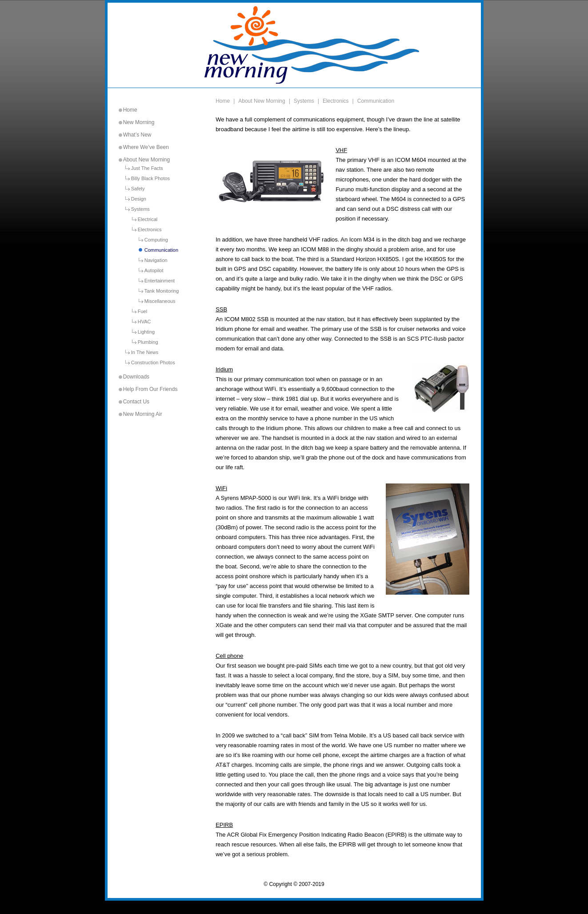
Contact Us (136, 402)
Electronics (150, 230)
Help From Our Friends (150, 389)
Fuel (142, 312)
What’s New (137, 135)
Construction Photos (153, 363)
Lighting (146, 332)
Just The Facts (147, 168)
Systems (140, 209)
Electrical (148, 219)
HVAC (144, 322)
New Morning (139, 122)
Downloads (136, 377)
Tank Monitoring (162, 291)
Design (139, 199)
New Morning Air (143, 414)
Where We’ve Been (146, 147)
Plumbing (148, 342)
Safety (138, 189)
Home (130, 110)
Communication (161, 250)
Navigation (156, 260)
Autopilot (154, 271)
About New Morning (146, 160)
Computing (156, 240)
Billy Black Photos (150, 179)
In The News (145, 352)
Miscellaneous (160, 301)
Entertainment (160, 281)
